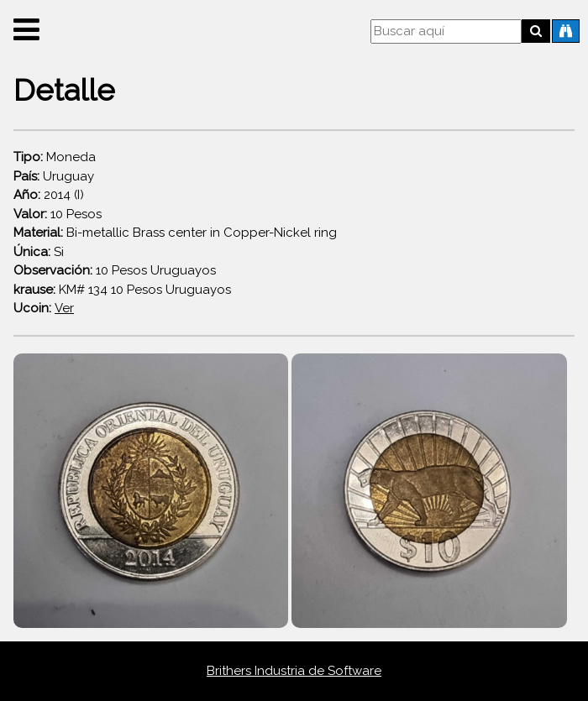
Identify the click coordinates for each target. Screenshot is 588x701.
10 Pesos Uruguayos (115, 270)
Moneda (55, 157)
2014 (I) (49, 195)
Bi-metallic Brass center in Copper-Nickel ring (175, 233)
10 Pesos (58, 214)
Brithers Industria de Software (294, 671)
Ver (64, 308)
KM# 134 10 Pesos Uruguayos (122, 290)
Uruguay (54, 176)
